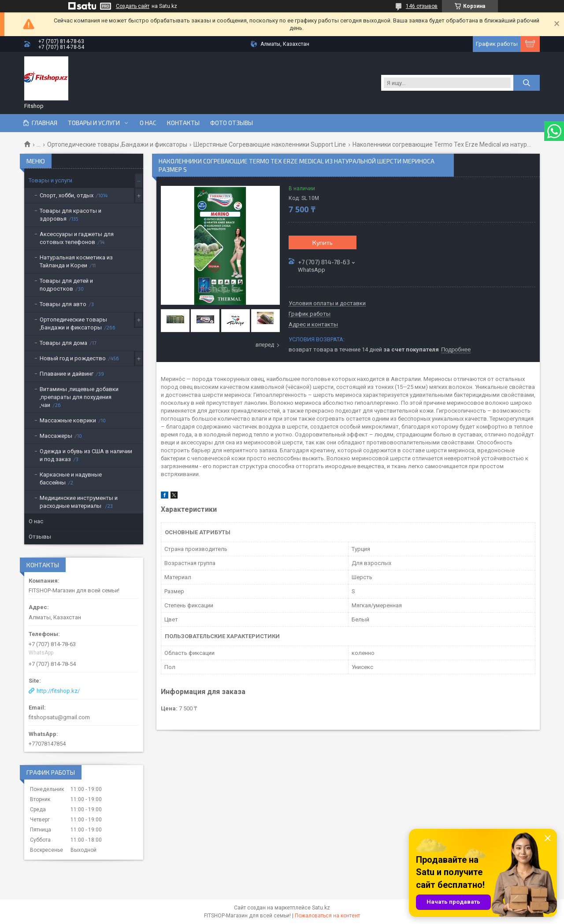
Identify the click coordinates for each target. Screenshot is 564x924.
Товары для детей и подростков (66, 285)
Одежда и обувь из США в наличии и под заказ (86, 455)
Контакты (183, 123)
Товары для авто (63, 304)
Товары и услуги (94, 123)
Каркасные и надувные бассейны (71, 479)
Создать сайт (133, 6)
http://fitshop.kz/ (58, 691)
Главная (45, 123)
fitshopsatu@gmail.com (59, 717)
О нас (148, 123)
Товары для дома (63, 343)
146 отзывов (422, 6)
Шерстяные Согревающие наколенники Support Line (270, 144)
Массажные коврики (68, 420)
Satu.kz (321, 908)
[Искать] (527, 83)
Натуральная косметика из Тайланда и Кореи (76, 261)
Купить (323, 242)
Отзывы (40, 537)
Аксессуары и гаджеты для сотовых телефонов (77, 238)
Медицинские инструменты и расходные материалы (79, 502)
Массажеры (56, 436)
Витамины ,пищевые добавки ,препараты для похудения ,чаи (79, 397)
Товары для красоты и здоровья (70, 215)
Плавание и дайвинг (67, 374)
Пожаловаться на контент (327, 916)
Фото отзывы (232, 123)
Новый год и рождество (73, 358)
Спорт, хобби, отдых (67, 195)
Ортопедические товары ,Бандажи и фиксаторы (117, 144)
